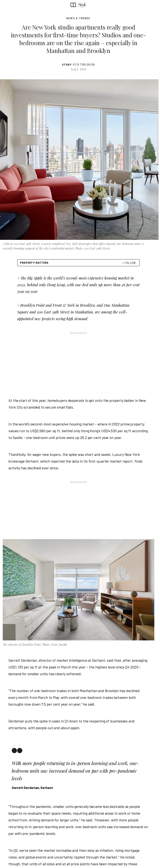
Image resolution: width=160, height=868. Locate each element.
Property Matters (34, 263)
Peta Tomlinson (84, 65)
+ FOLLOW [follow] (129, 263)
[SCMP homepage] (73, 5)
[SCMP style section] (82, 5)
